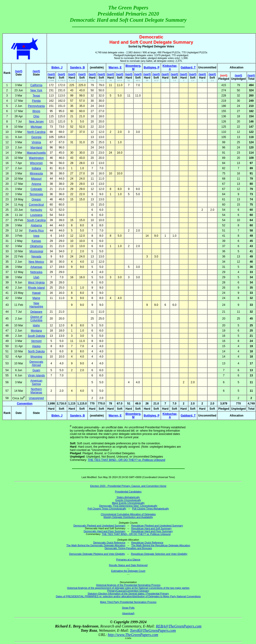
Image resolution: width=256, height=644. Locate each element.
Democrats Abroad (36, 363)
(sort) (19, 71)
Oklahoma (36, 246)
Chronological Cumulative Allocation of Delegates (128, 514)
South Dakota (36, 336)
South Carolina (36, 220)
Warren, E (115, 67)
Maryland (36, 147)
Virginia (36, 142)
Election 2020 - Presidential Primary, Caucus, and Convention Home (128, 486)
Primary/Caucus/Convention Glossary (128, 591)
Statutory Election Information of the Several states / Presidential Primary (128, 593)
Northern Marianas (36, 391)
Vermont (36, 341)
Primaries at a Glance (128, 560)
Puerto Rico (36, 231)
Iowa (36, 236)
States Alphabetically (128, 497)
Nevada (36, 257)
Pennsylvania (36, 106)
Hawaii (36, 293)
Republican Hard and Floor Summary (152, 531)
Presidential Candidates (128, 492)
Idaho (36, 325)
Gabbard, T (188, 67)
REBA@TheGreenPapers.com (179, 626)
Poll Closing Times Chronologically (107, 509)
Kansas (36, 241)
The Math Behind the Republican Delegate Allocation (161, 545)
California (36, 85)
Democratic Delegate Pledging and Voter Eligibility (97, 554)
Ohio (36, 116)
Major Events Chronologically (128, 503)
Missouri (36, 179)
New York (36, 90)
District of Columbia (36, 319)
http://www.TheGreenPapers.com (133, 635)
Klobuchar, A (170, 67)
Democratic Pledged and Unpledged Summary (99, 526)
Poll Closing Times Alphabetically (150, 509)
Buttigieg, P (152, 67)
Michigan (36, 127)
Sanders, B (77, 67)
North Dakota (36, 351)
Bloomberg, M (133, 67)
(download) (128, 613)
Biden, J (57, 67)
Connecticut (36, 205)
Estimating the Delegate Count (128, 571)
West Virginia (36, 282)
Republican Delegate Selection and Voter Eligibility (159, 554)
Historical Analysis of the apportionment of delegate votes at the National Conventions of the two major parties (128, 588)
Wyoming (36, 357)
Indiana (36, 168)
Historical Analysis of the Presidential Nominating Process (128, 585)
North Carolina (36, 132)
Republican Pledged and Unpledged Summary (157, 526)
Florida (36, 101)
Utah (36, 277)
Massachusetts (36, 153)
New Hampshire (36, 305)
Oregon (36, 199)
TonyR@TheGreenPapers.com (153, 630)
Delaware (36, 312)
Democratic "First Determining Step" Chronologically (128, 506)
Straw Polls (128, 608)
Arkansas (36, 267)
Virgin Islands (36, 375)
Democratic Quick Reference (109, 543)
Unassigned (36, 398)
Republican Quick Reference (147, 543)
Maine (36, 298)
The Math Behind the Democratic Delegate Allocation (96, 545)
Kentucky (36, 210)
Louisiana (36, 215)
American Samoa (36, 382)
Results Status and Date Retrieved (128, 565)
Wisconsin (36, 163)
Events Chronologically (128, 500)
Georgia (36, 137)
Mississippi (36, 251)
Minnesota (36, 173)
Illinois (36, 111)
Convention (25, 404)
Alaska (36, 346)
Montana (36, 331)
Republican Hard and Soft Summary (151, 528)
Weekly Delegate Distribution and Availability (128, 517)
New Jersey (36, 122)
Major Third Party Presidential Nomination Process (128, 602)
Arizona (36, 184)
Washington (36, 158)
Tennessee (36, 194)
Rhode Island (36, 288)
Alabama (36, 225)
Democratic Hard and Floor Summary (104, 531)
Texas (36, 96)
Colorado (36, 189)
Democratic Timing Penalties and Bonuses (128, 548)
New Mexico (36, 262)
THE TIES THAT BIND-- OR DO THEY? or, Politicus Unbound (126, 460)
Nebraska (36, 272)
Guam (36, 370)
